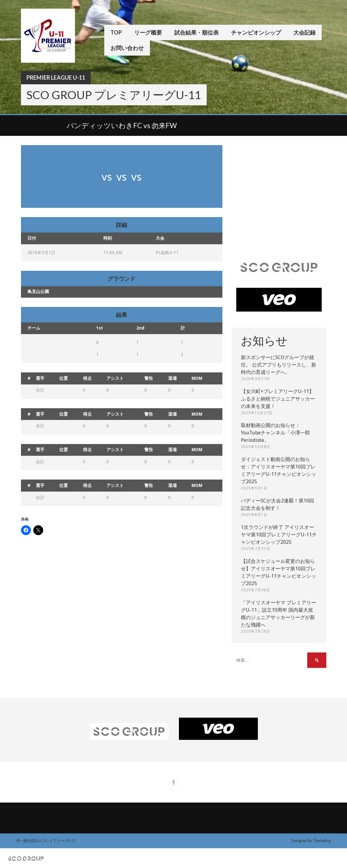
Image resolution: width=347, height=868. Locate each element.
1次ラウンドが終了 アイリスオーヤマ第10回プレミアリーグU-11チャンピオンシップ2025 (279, 535)
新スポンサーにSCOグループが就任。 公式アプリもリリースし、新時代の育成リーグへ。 (279, 365)
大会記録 (304, 32)
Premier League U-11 (56, 78)
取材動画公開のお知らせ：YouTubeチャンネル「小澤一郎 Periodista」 (275, 433)
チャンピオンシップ (256, 32)
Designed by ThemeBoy (311, 841)
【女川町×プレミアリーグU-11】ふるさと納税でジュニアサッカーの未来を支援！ (278, 399)
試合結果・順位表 (196, 32)
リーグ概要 (148, 32)
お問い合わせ (127, 48)
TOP (116, 32)
